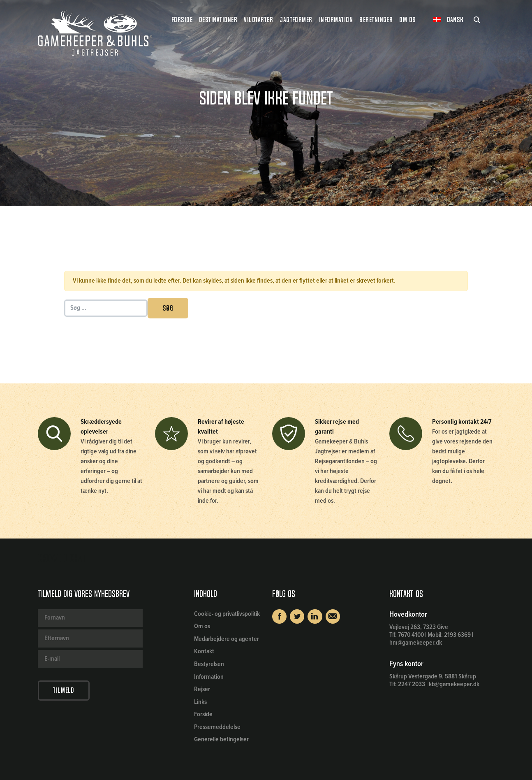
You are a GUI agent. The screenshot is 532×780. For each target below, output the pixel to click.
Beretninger (376, 20)
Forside (182, 20)
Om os (202, 626)
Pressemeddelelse (217, 727)
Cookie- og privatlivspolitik (227, 614)
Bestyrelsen (209, 664)
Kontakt (204, 651)
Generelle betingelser (221, 739)
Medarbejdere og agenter (227, 639)
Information (209, 677)
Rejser (202, 689)
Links (200, 702)
